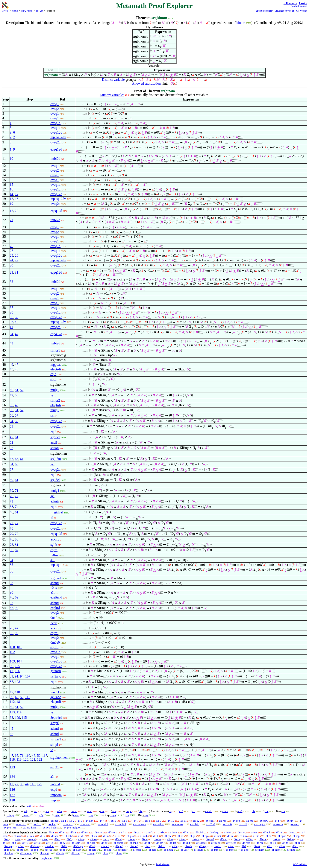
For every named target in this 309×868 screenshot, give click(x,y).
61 (17, 437)
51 (17, 390)
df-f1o (50, 843)
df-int (230, 836)
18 (17, 199)
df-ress (152, 850)
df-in (106, 836)
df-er (297, 843)
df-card (105, 846)
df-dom (35, 846)
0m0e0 (55, 642)
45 (11, 369)
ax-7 (136, 821)
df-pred (210, 839)
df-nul (144, 836)
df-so (57, 839)
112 (12, 702)
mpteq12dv (58, 137)
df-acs (244, 850)
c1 (193, 811)
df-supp (201, 843)
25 (11, 255)
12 (11, 211)
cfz (253, 811)
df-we (93, 839)
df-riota (91, 843)
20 (17, 211)
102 (12, 652)
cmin (225, 811)
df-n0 (257, 846)
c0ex (54, 588)
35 (11, 322)
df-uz (282, 846)
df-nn (231, 846)
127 (12, 795)
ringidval (57, 512)
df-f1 (25, 843)
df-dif (81, 836)
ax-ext (209, 821)
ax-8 (148, 821)
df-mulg (44, 853)
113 (12, 712)
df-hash (77, 850)
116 (33, 784)
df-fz (6, 850)
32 (11, 282)
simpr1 (55, 350)
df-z (269, 846)
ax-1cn (37, 824)
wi (25, 811)
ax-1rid (243, 824)
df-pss (130, 836)
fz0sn (54, 555)
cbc (267, 811)
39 (17, 317)
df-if (156, 836)
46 (11, 365)
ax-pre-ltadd (50, 828)
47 (17, 365)
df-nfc (241, 832)
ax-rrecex (278, 824)
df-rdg (260, 843)
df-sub (188, 846)
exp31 (55, 767)
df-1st (173, 843)
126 (12, 790)
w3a (59, 811)
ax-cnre (295, 824)
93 (17, 608)
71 (17, 491)
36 (11, 317)
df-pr (192, 836)
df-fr (69, 839)
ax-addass (159, 824)
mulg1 (55, 491)
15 (11, 185)
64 (11, 464)
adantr (55, 448)
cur (127, 815)
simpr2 (55, 400)
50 (11, 390)
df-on (237, 839)
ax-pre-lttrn (29, 828)
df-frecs (215, 843)
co (170, 811)
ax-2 (72, 821)
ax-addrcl (85, 824)
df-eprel (31, 839)
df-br (268, 836)
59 (11, 426)
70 (11, 496)
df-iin (256, 836)
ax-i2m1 (211, 824)
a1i (53, 560)
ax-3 (80, 821)
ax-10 (171, 821)
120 (26, 759)
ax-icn (52, 824)
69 (11, 480)
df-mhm (8, 853)
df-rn (170, 839)
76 (11, 539)
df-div (217, 846)
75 (11, 545)
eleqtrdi (56, 369)
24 (11, 260)
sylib (54, 545)
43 (11, 343)
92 (11, 603)
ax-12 (196, 821)
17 (17, 194)
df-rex (292, 832)
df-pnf (119, 846)
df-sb (161, 832)
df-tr (6, 839)
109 (17, 718)
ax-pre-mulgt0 (72, 828)
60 (11, 550)
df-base (137, 850)
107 (28, 676)
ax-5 (113, 821)
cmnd (76, 815)
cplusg (10, 815)
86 (11, 571)
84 (11, 560)
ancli (54, 442)
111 (28, 697)
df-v (43, 836)
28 (17, 255)
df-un (94, 836)
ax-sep (236, 821)
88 (11, 583)
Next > (303, 3)
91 (17, 676)
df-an (62, 832)
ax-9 (159, 821)
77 (11, 523)
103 (12, 661)
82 (17, 550)
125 (39, 784)
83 (11, 608)
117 (45, 756)
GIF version (302, 11)
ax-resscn (21, 824)
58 (17, 421)
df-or (73, 832)
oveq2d (55, 142)
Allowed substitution (146, 83)
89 (11, 676)
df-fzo (20, 850)
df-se (81, 839)
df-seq (34, 850)
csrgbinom (46, 858)
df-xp (106, 839)
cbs (283, 811)
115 (24, 718)
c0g (42, 815)
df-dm (157, 839)
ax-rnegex (260, 824)
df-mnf (134, 846)
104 (19, 661)
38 (11, 312)
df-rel (119, 839)
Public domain (163, 864)
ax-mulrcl (120, 824)
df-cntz (60, 853)
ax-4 (102, 821)
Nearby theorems (299, 6)
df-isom (76, 843)
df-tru (112, 832)
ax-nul (250, 821)
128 (12, 800)
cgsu (58, 815)
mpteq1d (56, 565)
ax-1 (64, 821)
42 (17, 334)
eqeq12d (56, 149)
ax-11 (184, 821)
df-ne (254, 832)
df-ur (106, 853)
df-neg (203, 846)
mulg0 (55, 390)
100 (12, 647)
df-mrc (230, 850)
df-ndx (122, 850)
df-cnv (132, 839)
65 (17, 459)
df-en (21, 846)
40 (17, 322)
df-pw (168, 836)
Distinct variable (113, 80)
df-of (147, 843)
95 (11, 633)
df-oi (92, 846)
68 (11, 507)
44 (27, 784)
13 (11, 199)
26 (11, 246)
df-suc (263, 839)
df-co (145, 839)
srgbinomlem (59, 758)
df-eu (186, 832)
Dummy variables (112, 95)
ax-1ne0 (227, 824)
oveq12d (56, 132)
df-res (182, 839)
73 (11, 501)
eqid (53, 374)
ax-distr (195, 824)
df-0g (184, 850)
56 (11, 415)
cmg (91, 815)
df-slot (107, 850)
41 (11, 327)
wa (47, 811)
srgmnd (56, 578)
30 (11, 265)
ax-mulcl (103, 824)
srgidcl (55, 437)
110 (17, 692)
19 (11, 204)
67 (11, 470)
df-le (175, 846)
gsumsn (56, 671)
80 (17, 539)
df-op (205, 836)
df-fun (290, 839)
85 (11, 565)
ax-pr (278, 821)
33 (22, 784)
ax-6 (125, 821)
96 (11, 628)
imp (53, 800)
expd (54, 790)
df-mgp (91, 853)
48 (17, 369)
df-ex (137, 832)
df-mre (215, 850)
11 (11, 784)
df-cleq (214, 832)
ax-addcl (68, 824)
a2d (53, 777)
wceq (74, 811)
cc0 (181, 811)
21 (11, 220)
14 (11, 194)
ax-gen (89, 821)
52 (22, 390)
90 (11, 592)
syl (52, 395)
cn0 (240, 811)
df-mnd (291, 850)
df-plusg (168, 850)
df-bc (62, 850)
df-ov (104, 843)
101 (19, 647)
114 (19, 712)
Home (15, 11)
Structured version (264, 11)
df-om (160, 843)
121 (33, 759)
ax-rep (223, 821)
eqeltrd (55, 608)
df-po (45, 839)
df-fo (37, 843)
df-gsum (199, 850)
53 (17, 395)
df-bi (51, 832)
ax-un (290, 821)
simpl (54, 745)
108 (17, 682)
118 (12, 759)
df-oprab (119, 843)
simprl (55, 723)
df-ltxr (161, 846)
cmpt (129, 811)
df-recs (246, 843)
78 (11, 528)
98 (17, 633)
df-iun (243, 836)
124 (12, 777)
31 (17, 272)
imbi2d (55, 159)
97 (17, 628)
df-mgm (260, 850)
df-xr (148, 846)
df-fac (49, 850)
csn (114, 811)
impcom (56, 795)
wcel (90, 811)
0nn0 (54, 618)
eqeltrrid (56, 597)
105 (17, 666)
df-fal (124, 832)
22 (17, 784)
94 (22, 676)
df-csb (68, 836)
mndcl (55, 692)
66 (17, 464)
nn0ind (55, 784)
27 (11, 251)
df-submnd (26, 853)
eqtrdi (54, 633)
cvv (102, 811)
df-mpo (134, 843)
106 (17, 671)
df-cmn (76, 853)
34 (11, 334)
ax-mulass (177, 824)
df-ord (224, 839)
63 (11, 448)
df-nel (267, 832)
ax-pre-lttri (10, 828)
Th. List (40, 11)
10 (11, 159)
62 (11, 442)
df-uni (218, 836)
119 (19, 759)
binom (241, 23)
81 (17, 545)
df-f (14, 843)
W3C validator (300, 864)
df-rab (30, 836)
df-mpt (296, 836)
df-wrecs (231, 843)
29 (17, 260)
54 (11, 421)
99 (11, 666)
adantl (55, 729)
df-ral (279, 832)
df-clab (199, 832)
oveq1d (55, 123)
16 (11, 189)
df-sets (92, 850)
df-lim (250, 839)
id (52, 518)
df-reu (17, 836)
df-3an (98, 832)
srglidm (56, 459)
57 (17, 415)
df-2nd (186, 843)
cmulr (26, 815)
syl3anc (56, 676)
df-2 (244, 846)
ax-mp (55, 539)
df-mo (173, 832)
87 (11, 682)
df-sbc (55, 836)
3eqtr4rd (56, 718)
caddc (209, 811)
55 (11, 405)
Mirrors (5, 11)
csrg (146, 815)
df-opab (282, 836)
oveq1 (55, 104)
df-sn (181, 836)
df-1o (273, 843)
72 (17, 496)
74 (17, 507)
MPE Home (27, 11)
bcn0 (54, 623)
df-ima (196, 839)
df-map (8, 846)
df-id (18, 839)
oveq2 (55, 109)
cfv (141, 811)
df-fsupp (78, 846)
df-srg (119, 853)
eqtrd (54, 507)
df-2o (285, 843)
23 (11, 272)
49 (11, 395)
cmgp (113, 815)
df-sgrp (276, 850)
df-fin (64, 846)
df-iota (277, 839)
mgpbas (56, 365)
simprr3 (56, 739)
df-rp (295, 846)
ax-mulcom (140, 824)
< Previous (290, 3)
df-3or (85, 832)
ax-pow (264, 821)
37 (11, 308)
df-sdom (50, 846)
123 (12, 767)
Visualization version (285, 11)
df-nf (149, 832)
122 (39, 759)
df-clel (228, 832)
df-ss (118, 836)
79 (11, 534)
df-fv (62, 843)
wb (36, 811)
